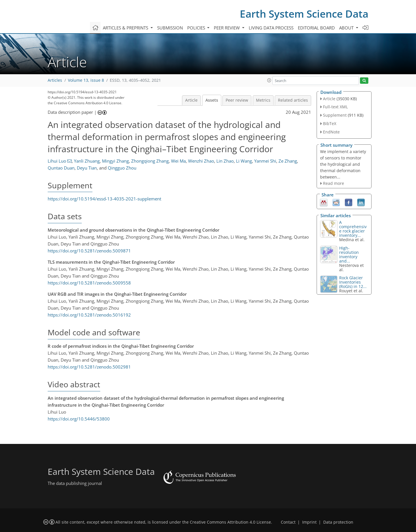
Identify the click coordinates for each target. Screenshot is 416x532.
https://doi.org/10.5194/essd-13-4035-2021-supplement (104, 199)
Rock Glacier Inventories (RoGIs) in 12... (353, 282)
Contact (288, 522)
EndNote (331, 132)
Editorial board (316, 28)
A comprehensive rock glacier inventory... (353, 229)
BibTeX (330, 123)
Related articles (293, 100)
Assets (212, 100)
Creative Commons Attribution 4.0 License (230, 522)
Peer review (237, 100)
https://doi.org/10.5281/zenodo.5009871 (89, 251)
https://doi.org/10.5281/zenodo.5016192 (89, 315)
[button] (269, 80)
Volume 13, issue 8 (86, 80)
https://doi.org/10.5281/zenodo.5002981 (89, 367)
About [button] (347, 28)
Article (191, 100)
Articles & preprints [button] (126, 28)
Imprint (309, 522)
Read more (334, 183)
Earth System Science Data (304, 14)
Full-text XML (335, 107)
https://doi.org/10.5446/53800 (79, 419)
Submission (170, 28)
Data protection (338, 522)
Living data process (271, 28)
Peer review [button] (227, 28)
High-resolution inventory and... (349, 254)
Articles (55, 80)
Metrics (263, 100)
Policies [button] (197, 28)
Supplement (335, 115)
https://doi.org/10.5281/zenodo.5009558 (89, 283)
